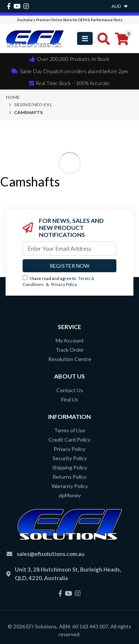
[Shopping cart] (122, 39)
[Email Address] (69, 248)
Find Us (70, 399)
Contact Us (70, 390)
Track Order (70, 350)
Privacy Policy (64, 284)
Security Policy (70, 458)
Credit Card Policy (69, 440)
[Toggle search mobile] (101, 39)
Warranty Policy (70, 486)
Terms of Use (70, 430)
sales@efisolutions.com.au (51, 554)
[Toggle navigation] (85, 38)
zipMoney (70, 495)
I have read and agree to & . (58, 281)
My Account (70, 340)
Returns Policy (69, 477)
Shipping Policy (70, 467)
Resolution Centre (70, 359)
